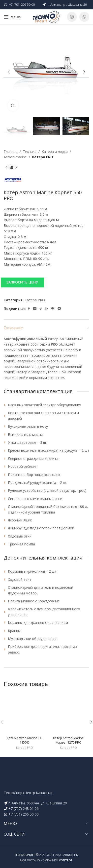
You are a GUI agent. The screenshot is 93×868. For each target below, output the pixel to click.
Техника (30, 152)
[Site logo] (47, 16)
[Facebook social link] (29, 309)
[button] (46, 282)
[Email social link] (35, 309)
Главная (11, 152)
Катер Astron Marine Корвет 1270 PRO (68, 740)
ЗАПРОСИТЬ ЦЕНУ (22, 282)
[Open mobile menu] (12, 17)
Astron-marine (15, 157)
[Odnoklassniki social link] (41, 309)
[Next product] (16, 167)
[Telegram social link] (59, 309)
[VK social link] (53, 309)
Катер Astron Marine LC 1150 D (24, 740)
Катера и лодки (55, 152)
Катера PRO (43, 157)
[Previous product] (6, 167)
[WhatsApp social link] (84, 17)
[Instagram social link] (72, 17)
